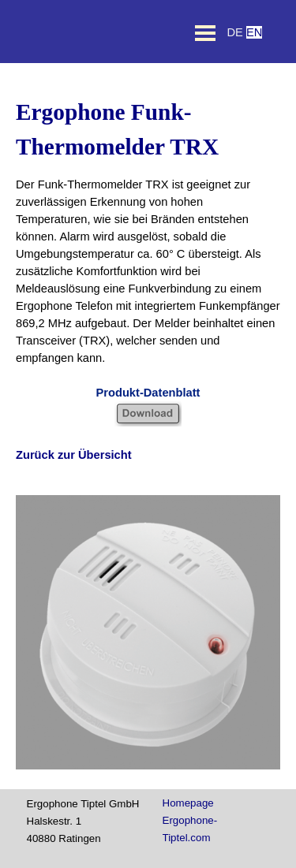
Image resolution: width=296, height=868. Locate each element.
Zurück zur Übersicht (74, 455)
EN (254, 32)
